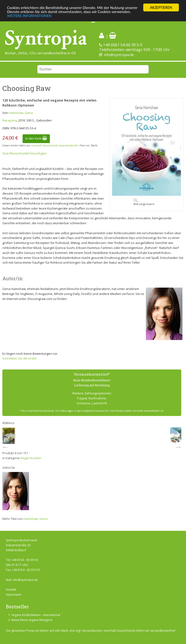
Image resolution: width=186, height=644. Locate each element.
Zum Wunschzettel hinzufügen (24, 153)
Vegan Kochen (31, 458)
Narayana (10, 120)
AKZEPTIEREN (161, 7)
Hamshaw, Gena (21, 113)
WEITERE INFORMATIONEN (29, 16)
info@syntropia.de (119, 55)
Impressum (14, 595)
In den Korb (36, 138)
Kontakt (11, 590)
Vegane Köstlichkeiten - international (36, 615)
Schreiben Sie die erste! (19, 358)
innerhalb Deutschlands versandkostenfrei (55, 145)
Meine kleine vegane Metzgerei (32, 620)
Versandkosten (92, 631)
